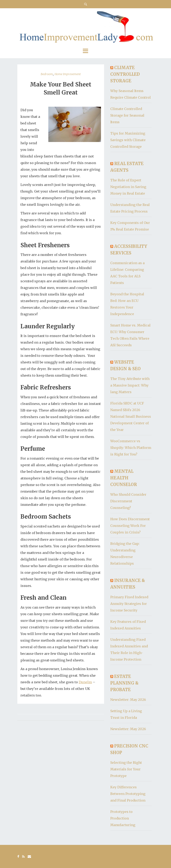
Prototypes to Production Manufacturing (123, 818)
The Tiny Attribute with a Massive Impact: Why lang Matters (130, 385)
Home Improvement (68, 74)
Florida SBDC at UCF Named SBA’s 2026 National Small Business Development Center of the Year (131, 416)
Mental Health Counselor (124, 478)
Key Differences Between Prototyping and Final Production (128, 794)
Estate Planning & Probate (124, 683)
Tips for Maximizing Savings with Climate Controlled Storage (128, 140)
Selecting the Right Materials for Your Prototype (126, 769)
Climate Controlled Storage (125, 74)
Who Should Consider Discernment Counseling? (128, 501)
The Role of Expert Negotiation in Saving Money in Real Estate (128, 187)
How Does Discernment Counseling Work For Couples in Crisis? (130, 526)
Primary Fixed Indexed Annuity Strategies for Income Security (129, 604)
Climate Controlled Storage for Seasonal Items (127, 115)
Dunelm (85, 682)
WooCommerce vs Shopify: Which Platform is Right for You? (131, 448)
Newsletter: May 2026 (128, 700)
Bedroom (47, 74)
